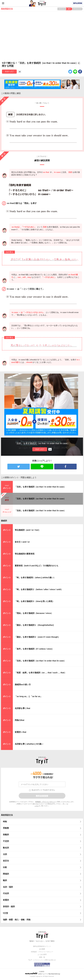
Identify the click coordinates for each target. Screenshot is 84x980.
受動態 (6, 828)
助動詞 (6, 835)
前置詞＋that (20, 732)
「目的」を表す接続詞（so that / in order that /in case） (40, 487)
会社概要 (42, 949)
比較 (5, 867)
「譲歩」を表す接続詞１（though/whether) (34, 625)
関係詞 (6, 874)
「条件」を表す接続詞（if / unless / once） (34, 649)
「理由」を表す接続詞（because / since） (34, 613)
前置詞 (6, 900)
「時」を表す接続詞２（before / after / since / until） (39, 589)
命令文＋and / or (22, 542)
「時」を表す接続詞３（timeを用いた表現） (34, 601)
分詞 (5, 854)
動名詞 (6, 848)
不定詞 (6, 841)
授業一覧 (42, 957)
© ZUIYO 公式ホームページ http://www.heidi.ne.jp (42, 973)
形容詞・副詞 (9, 907)
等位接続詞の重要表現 (25, 554)
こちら (37, 806)
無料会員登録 (78, 3)
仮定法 (6, 861)
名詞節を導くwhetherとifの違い (29, 744)
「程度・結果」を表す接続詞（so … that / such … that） (40, 673)
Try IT (42, 3)
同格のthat (19, 720)
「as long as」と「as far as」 (28, 696)
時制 (5, 822)
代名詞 (6, 893)
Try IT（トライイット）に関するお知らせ (42, 960)
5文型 (5, 913)
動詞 (5, 880)
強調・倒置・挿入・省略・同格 (17, 920)
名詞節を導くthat (22, 708)
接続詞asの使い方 (23, 685)
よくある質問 (42, 954)
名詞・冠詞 (8, 887)
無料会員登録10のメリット (42, 946)
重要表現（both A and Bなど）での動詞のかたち (37, 566)
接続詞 (4, 521)
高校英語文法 (7, 815)
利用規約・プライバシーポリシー (45, 802)
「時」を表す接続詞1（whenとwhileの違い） (35, 578)
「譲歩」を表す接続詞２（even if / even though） (37, 637)
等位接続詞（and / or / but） (28, 530)
